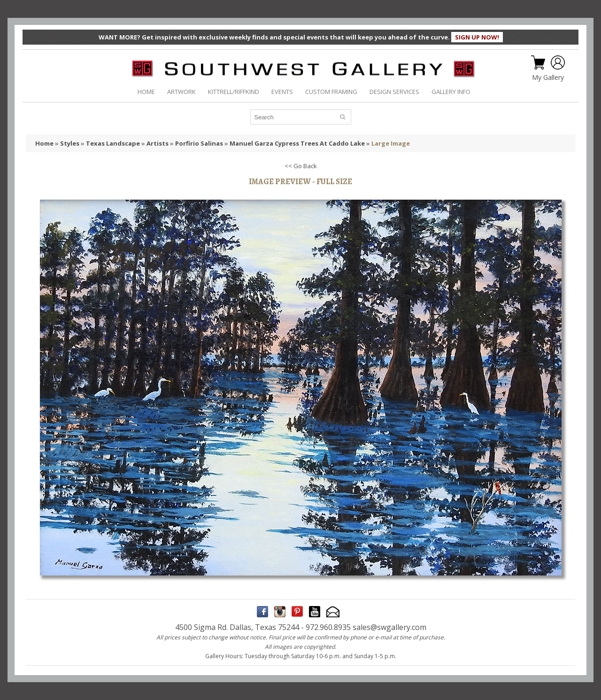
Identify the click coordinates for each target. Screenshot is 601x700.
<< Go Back (301, 166)
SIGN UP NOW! (477, 37)
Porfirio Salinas (199, 143)
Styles (70, 143)
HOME (146, 92)
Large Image (391, 143)
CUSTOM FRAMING (331, 92)
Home (44, 143)
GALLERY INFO (451, 92)
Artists (158, 143)
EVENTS (282, 92)
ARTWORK (181, 92)
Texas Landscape (113, 143)
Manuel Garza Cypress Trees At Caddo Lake (297, 143)
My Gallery (548, 78)
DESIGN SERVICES (394, 92)
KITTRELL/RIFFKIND (234, 92)
